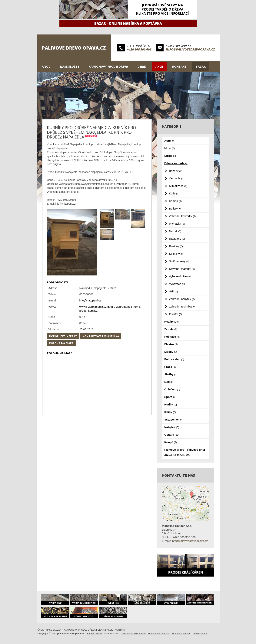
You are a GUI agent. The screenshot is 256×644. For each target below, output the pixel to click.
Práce (170, 367)
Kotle (174, 193)
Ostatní (175, 314)
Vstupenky (173, 420)
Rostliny (176, 246)
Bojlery (175, 208)
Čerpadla (177, 178)
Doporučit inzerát (63, 336)
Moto (170, 148)
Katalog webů (94, 634)
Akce (159, 67)
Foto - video (174, 359)
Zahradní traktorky (182, 216)
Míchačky (177, 224)
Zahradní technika (182, 306)
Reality (171, 322)
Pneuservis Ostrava (159, 634)
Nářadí (175, 231)
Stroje (171, 156)
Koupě (171, 442)
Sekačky (176, 254)
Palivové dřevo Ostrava (133, 634)
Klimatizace (178, 186)
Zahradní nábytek (182, 299)
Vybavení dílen (180, 276)
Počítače (172, 337)
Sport (170, 397)
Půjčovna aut (200, 634)
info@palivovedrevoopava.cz (190, 49)
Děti (169, 382)
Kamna (175, 201)
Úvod (46, 67)
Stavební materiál (182, 269)
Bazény (176, 171)
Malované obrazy (181, 634)
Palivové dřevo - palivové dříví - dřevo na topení (185, 452)
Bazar (201, 67)
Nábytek (172, 427)
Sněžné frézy (179, 261)
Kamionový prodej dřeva (108, 67)
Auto (169, 141)
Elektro (171, 344)
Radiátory (177, 239)
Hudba (171, 404)
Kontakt (179, 67)
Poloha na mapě (61, 343)
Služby (171, 374)
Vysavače (177, 284)
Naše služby (70, 67)
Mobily (171, 352)
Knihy (170, 412)
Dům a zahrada (176, 163)
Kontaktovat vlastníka (101, 336)
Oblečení (172, 389)
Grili (173, 291)
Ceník (142, 67)
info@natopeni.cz (90, 300)
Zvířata (171, 329)
